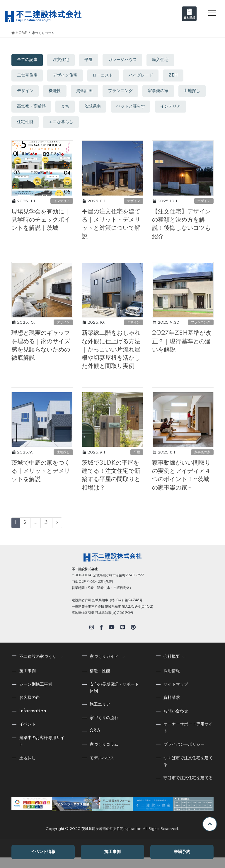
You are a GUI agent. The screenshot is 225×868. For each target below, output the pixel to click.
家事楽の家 (162, 92)
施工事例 (112, 852)
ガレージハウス (125, 60)
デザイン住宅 (66, 76)
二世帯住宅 (28, 76)
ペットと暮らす (166, 108)
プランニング (123, 92)
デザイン (25, 92)
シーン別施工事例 (36, 695)
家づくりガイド (108, 666)
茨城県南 (127, 108)
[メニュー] (212, 13)
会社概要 (176, 666)
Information (33, 722)
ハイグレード (144, 76)
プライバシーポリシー (184, 755)
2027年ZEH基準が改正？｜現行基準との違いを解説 (182, 349)
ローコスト (105, 76)
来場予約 (182, 852)
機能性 (56, 92)
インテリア (28, 124)
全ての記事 (28, 60)
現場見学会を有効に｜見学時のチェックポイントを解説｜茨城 (41, 225)
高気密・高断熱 (64, 108)
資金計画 (86, 92)
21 (46, 533)
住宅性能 (62, 124)
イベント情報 (43, 852)
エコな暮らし (99, 124)
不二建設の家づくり (42, 666)
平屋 (91, 60)
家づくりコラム (104, 755)
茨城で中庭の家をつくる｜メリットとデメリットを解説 (41, 482)
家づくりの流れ (104, 728)
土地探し (25, 108)
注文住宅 (62, 60)
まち (99, 108)
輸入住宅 (164, 60)
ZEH (177, 76)
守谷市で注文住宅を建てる (188, 789)
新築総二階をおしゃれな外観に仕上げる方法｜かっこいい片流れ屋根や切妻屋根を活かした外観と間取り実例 (111, 357)
